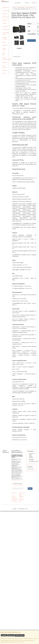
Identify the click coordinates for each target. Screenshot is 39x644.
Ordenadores (6, 8)
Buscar (34, 3)
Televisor (5, 23)
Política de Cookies (19, 642)
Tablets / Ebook (5, 49)
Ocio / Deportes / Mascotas (5, 68)
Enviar (30, 489)
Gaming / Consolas (5, 38)
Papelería (5, 62)
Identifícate (17, 3)
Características (16, 57)
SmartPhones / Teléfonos (6, 19)
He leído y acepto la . (18, 484)
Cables (4, 42)
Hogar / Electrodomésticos (6, 59)
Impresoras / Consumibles (6, 28)
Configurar (4, 635)
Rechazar (11, 635)
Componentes (6, 11)
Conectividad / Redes (6, 33)
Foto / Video (4, 54)
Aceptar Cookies (19, 635)
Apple (4, 73)
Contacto (26, 3)
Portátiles (5, 14)
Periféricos (5, 45)
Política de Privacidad (15, 480)
